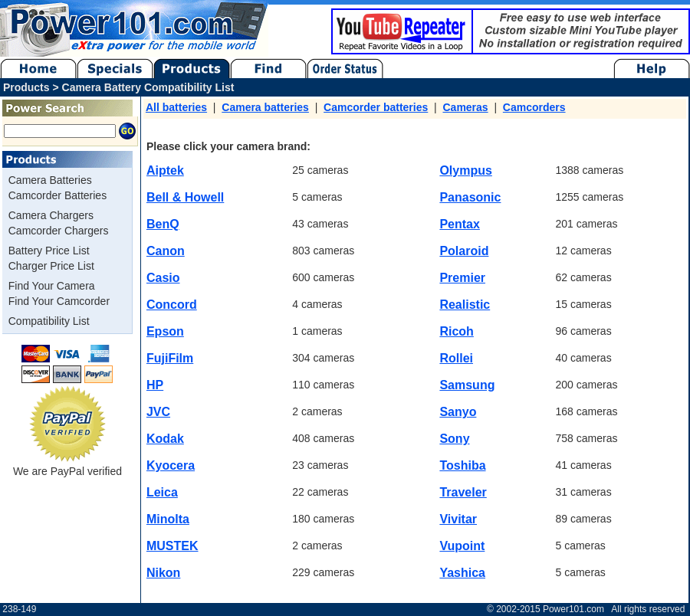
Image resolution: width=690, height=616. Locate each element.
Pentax (459, 224)
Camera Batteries (50, 180)
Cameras (465, 107)
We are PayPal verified (67, 465)
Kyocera (171, 465)
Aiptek (165, 170)
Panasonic (470, 197)
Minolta (168, 519)
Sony (454, 439)
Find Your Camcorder (59, 301)
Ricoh (456, 331)
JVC (158, 412)
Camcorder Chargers (59, 231)
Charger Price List (51, 266)
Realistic (465, 305)
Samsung (467, 385)
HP (155, 385)
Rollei (456, 358)
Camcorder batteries (376, 107)
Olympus (465, 170)
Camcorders (534, 107)
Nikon (163, 573)
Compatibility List (49, 321)
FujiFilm (170, 358)
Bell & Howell (185, 197)
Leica (162, 492)
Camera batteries (265, 107)
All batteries (176, 107)
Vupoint (462, 546)
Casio (163, 278)
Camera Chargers (51, 215)
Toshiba (462, 465)
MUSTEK (172, 546)
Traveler (463, 492)
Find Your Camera (52, 286)
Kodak (165, 439)
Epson (165, 331)
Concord (172, 305)
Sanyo (458, 412)
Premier (462, 278)
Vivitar (458, 519)
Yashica (462, 573)
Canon (166, 251)
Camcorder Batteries (58, 195)
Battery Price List (49, 251)
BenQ (163, 224)
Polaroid (464, 251)
